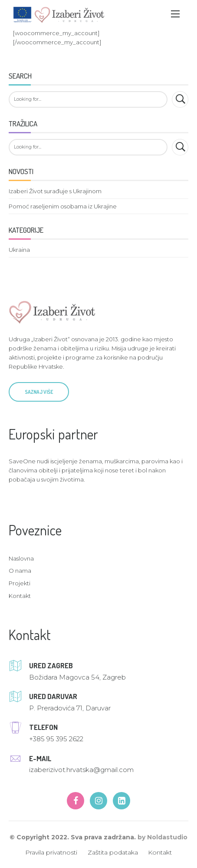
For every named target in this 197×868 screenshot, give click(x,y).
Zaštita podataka (113, 852)
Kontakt (20, 596)
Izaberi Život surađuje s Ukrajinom (55, 191)
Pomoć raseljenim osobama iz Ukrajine (63, 206)
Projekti (20, 583)
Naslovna (21, 558)
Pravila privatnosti (51, 852)
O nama (20, 571)
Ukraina (19, 250)
